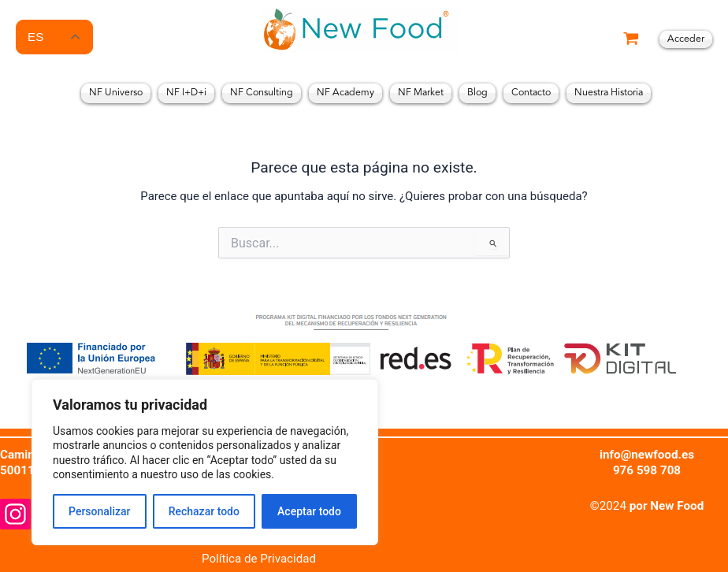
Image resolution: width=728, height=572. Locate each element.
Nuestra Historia (609, 93)
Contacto (531, 93)
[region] (205, 457)
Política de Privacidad (259, 559)
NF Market (421, 93)
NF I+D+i (186, 93)
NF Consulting (262, 93)
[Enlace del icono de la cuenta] (686, 40)
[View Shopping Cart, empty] (631, 40)
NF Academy (345, 93)
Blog (477, 93)
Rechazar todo (204, 507)
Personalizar (99, 507)
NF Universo (116, 93)
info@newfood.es (647, 455)
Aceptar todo (309, 507)
